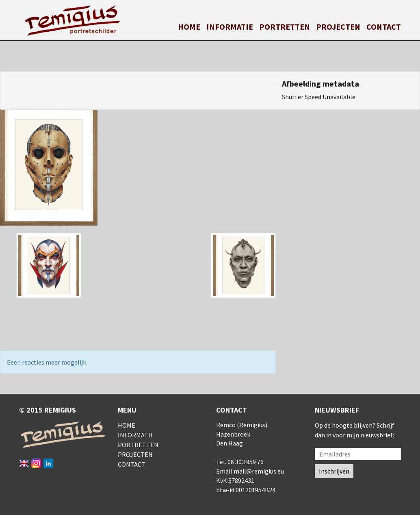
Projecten (338, 27)
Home (189, 27)
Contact (384, 27)
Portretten (285, 27)
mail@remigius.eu (259, 471)
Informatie (230, 27)
